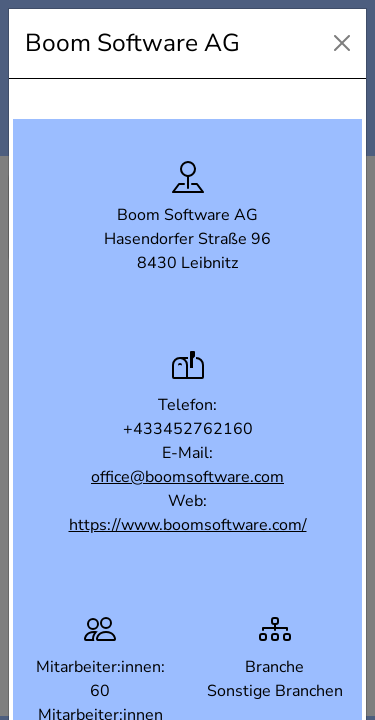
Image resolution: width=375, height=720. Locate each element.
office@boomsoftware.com (187, 477)
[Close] (342, 43)
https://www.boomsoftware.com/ (188, 525)
